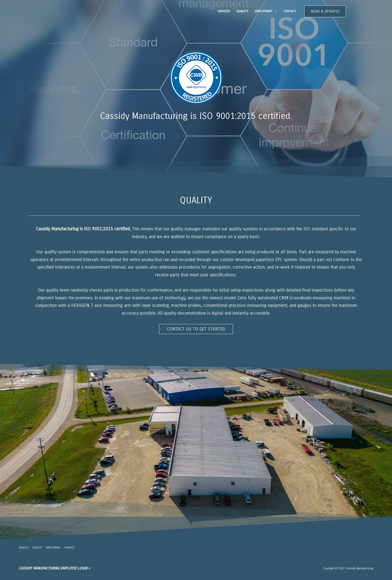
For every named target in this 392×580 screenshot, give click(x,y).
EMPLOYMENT (266, 11)
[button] (325, 11)
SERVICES (224, 11)
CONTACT (290, 11)
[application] (275, 11)
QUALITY (242, 11)
